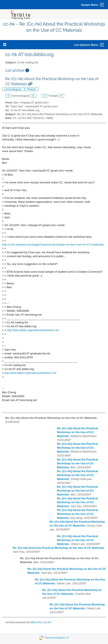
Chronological (13, 89)
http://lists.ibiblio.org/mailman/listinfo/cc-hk (33, 330)
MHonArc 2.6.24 (41, 622)
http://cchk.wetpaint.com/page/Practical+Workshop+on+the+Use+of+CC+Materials (53, 245)
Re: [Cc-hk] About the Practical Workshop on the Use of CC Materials (77, 432)
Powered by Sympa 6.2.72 (57, 638)
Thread (31, 89)
